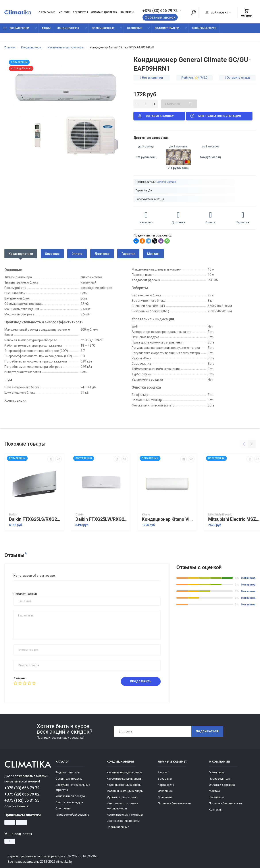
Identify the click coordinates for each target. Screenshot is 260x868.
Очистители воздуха (69, 802)
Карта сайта (166, 785)
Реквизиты (80, 12)
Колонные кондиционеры (124, 785)
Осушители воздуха (69, 779)
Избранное (165, 791)
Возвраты (165, 779)
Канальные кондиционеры (125, 772)
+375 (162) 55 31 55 (22, 800)
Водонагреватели (167, 28)
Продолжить (141, 681)
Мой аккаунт (217, 13)
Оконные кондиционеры (123, 821)
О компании (47, 12)
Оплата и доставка (104, 12)
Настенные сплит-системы (125, 815)
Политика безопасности (174, 803)
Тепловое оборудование (72, 815)
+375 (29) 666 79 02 (22, 794)
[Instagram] (10, 841)
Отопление (134, 28)
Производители (220, 779)
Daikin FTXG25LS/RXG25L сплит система (35, 519)
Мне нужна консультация (215, 116)
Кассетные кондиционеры (124, 779)
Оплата (77, 254)
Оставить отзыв (238, 78)
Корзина (246, 13)
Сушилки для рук (204, 28)
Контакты (127, 12)
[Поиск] (193, 12)
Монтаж (64, 12)
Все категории (16, 28)
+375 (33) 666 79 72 (160, 11)
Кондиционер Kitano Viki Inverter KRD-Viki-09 (168, 519)
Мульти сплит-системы (122, 797)
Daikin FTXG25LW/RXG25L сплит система (102, 519)
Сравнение (165, 797)
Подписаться (207, 731)
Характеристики (21, 254)
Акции (46, 28)
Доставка (102, 254)
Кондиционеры (68, 28)
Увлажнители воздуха (71, 796)
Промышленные (103, 28)
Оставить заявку (156, 116)
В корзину (179, 104)
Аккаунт (163, 772)
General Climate (166, 182)
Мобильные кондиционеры (125, 791)
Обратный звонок (160, 17)
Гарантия (128, 254)
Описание (52, 254)
